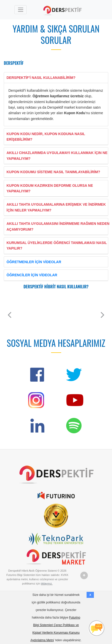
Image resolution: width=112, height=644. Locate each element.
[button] (9, 315)
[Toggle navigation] (21, 10)
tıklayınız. (47, 584)
